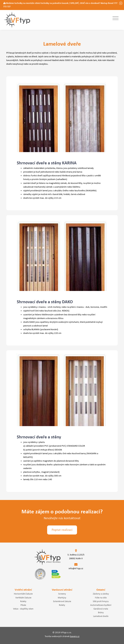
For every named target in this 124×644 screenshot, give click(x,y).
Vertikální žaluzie (23, 598)
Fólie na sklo (101, 598)
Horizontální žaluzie (23, 594)
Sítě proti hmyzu (101, 601)
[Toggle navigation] (116, 18)
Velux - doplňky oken (23, 609)
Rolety (23, 601)
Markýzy (62, 598)
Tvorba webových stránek (62, 637)
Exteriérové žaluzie (62, 601)
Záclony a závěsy (101, 594)
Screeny (62, 594)
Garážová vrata (101, 609)
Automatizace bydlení (101, 605)
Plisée (23, 605)
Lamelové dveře (101, 616)
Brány (101, 613)
